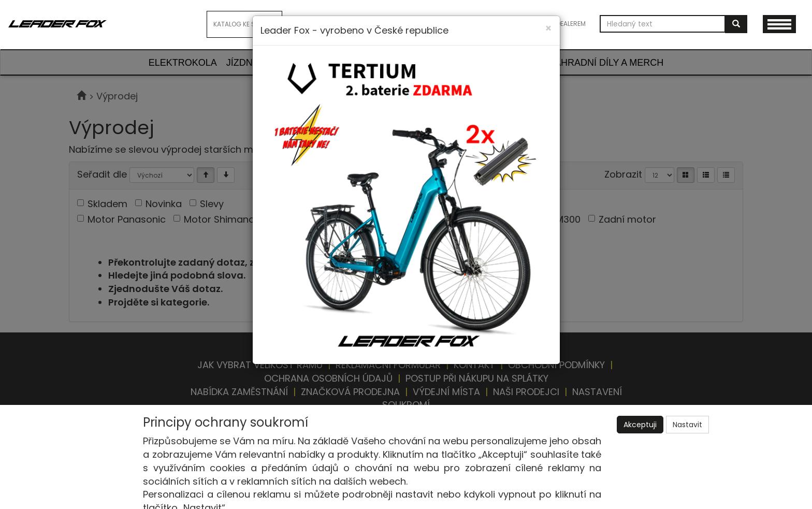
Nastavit (687, 425)
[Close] (548, 28)
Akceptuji (640, 425)
